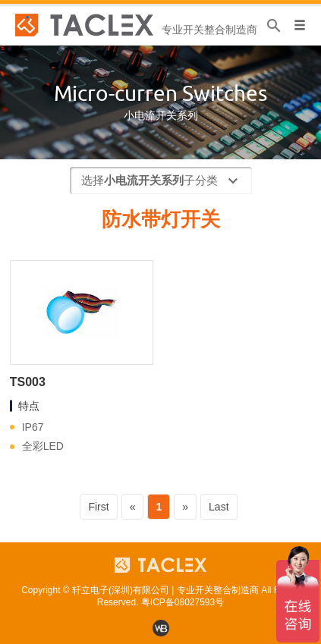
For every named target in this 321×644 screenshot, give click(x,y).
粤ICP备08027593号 (183, 602)
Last (219, 507)
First (98, 507)
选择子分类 (162, 181)
